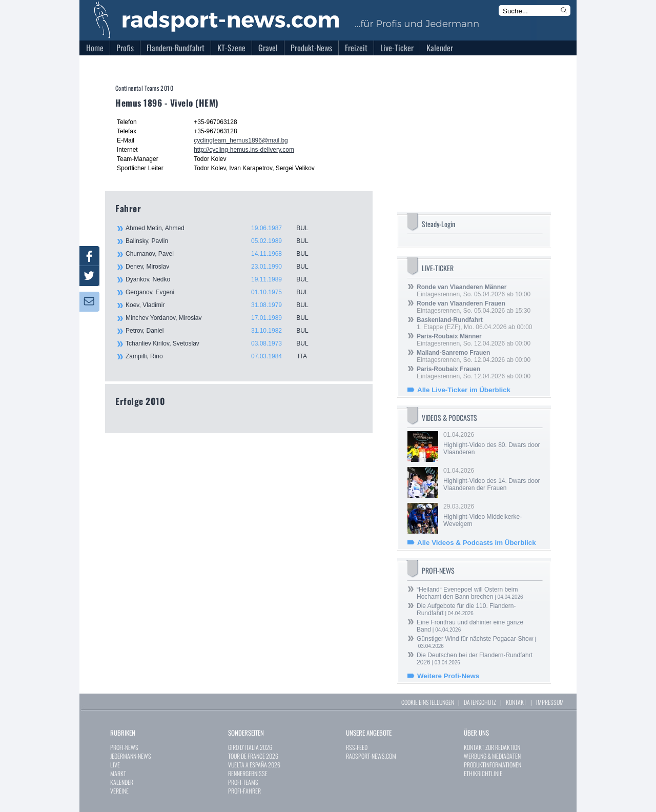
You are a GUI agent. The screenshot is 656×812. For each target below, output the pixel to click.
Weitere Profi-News (448, 676)
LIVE (115, 765)
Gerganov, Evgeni (223, 292)
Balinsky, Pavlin (223, 241)
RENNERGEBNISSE (248, 773)
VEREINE (119, 791)
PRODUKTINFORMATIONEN (493, 765)
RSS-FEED (357, 747)
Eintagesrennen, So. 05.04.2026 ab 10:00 (474, 291)
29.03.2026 (492, 515)
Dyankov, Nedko (223, 279)
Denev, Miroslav (223, 267)
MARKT (118, 773)
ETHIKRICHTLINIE (483, 773)
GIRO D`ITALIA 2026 (250, 747)
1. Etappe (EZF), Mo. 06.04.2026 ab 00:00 (474, 323)
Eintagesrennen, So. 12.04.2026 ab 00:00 (474, 340)
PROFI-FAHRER (244, 791)
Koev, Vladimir (223, 305)
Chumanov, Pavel (223, 254)
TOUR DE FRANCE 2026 (253, 756)
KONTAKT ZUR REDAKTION (492, 747)
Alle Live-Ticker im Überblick (464, 390)
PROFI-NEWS (124, 747)
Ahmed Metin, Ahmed (223, 228)
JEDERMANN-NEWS (131, 756)
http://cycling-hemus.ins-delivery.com (244, 150)
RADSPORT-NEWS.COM (371, 756)
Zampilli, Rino (223, 356)
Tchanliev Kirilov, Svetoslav (223, 343)
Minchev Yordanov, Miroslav (223, 318)
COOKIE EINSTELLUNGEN (428, 702)
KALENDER (122, 782)
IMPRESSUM (550, 702)
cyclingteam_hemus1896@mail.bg (241, 140)
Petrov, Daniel (223, 331)
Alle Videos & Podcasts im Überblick (477, 543)
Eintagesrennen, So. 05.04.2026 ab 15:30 (474, 307)
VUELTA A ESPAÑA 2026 (254, 765)
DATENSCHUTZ (480, 702)
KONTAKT (516, 702)
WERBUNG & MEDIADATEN (492, 756)
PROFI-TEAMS (243, 782)
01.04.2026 (492, 443)
